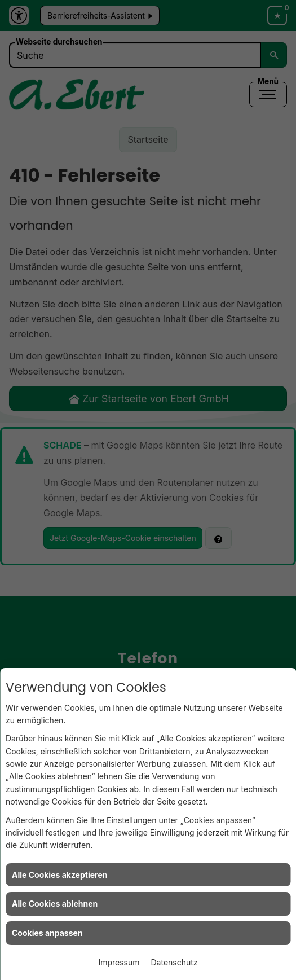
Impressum (119, 962)
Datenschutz (174, 962)
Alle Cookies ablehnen (55, 904)
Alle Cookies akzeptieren (59, 875)
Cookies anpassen (47, 933)
